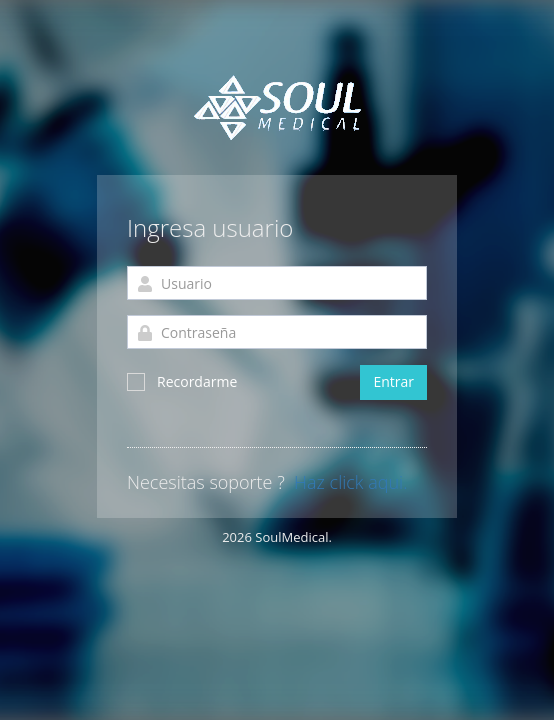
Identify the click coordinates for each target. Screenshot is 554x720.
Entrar (393, 381)
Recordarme (182, 381)
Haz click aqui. (350, 483)
